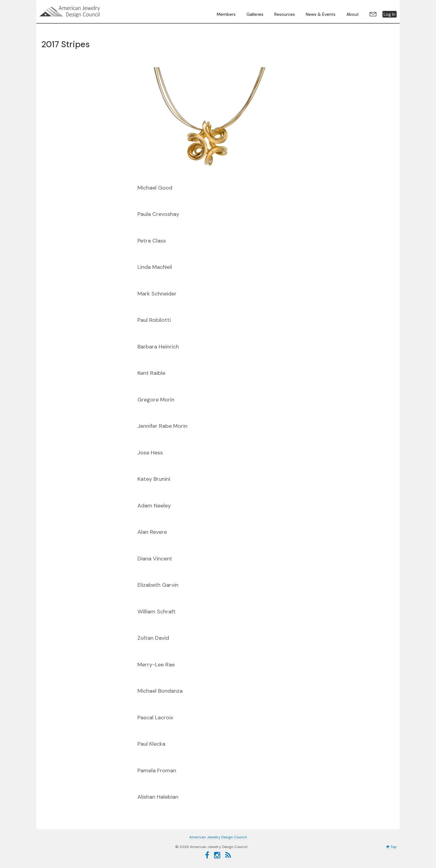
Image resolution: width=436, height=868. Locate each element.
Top (391, 847)
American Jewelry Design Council (85, 12)
